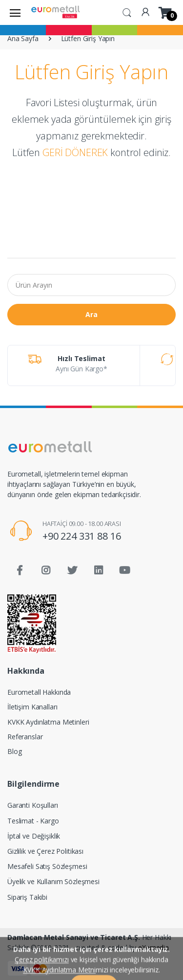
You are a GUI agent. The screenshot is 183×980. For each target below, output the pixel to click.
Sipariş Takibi (27, 897)
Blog (14, 751)
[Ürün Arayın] (91, 285)
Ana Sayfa (23, 38)
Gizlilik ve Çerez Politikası (45, 851)
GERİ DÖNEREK (75, 152)
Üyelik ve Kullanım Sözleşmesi (53, 881)
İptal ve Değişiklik (34, 836)
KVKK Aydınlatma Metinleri (48, 722)
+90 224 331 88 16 (82, 536)
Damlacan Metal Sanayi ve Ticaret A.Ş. (74, 937)
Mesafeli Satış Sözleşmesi (47, 866)
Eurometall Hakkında (39, 692)
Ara (91, 314)
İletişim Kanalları (32, 707)
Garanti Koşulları (33, 805)
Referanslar (25, 737)
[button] (127, 12)
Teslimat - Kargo (33, 821)
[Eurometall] (56, 12)
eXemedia (153, 947)
